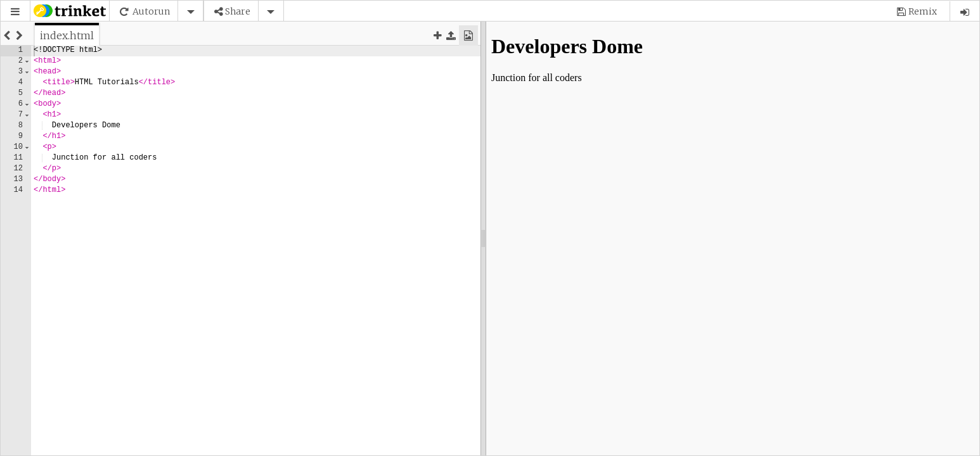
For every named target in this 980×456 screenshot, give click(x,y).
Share (238, 11)
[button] (15, 12)
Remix (923, 11)
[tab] (67, 35)
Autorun (151, 11)
